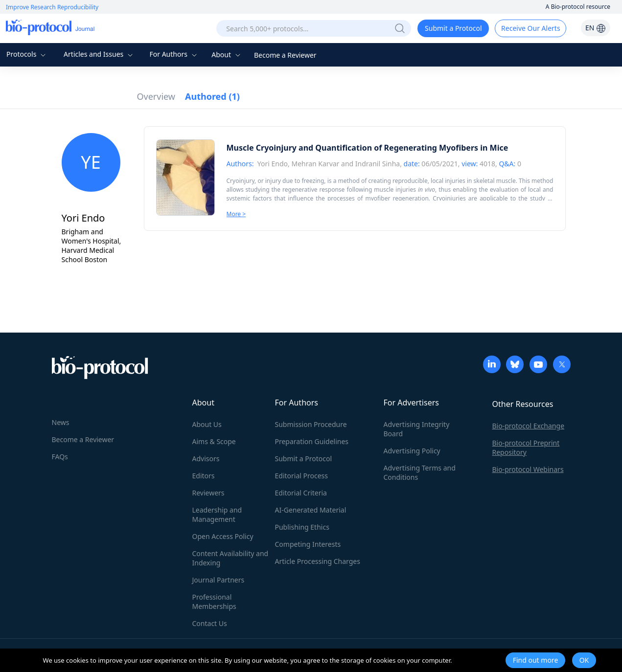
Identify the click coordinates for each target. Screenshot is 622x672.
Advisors (206, 459)
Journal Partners (219, 580)
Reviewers (208, 493)
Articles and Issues (99, 54)
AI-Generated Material (311, 510)
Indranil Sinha (378, 164)
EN (596, 28)
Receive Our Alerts (530, 28)
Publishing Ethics (302, 527)
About (227, 55)
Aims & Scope (214, 441)
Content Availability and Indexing (230, 558)
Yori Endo (273, 164)
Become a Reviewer (285, 55)
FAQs (60, 457)
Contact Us (210, 623)
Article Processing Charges (318, 561)
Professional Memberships (214, 602)
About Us (207, 424)
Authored (212, 96)
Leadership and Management (217, 515)
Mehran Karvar (315, 164)
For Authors (174, 54)
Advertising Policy (412, 451)
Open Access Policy (223, 536)
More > (236, 214)
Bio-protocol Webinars (528, 469)
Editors (204, 476)
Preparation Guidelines (312, 441)
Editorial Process (302, 476)
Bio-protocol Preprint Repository (526, 448)
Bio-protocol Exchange (529, 426)
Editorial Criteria (301, 493)
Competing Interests (308, 544)
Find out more (536, 660)
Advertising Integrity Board (417, 429)
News (61, 422)
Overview (156, 96)
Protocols (27, 54)
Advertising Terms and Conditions (420, 472)
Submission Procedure (311, 424)
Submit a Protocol (453, 28)
